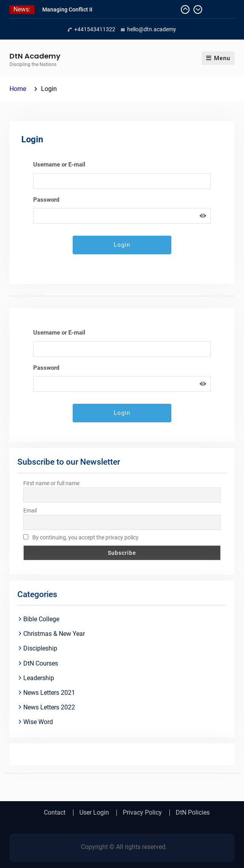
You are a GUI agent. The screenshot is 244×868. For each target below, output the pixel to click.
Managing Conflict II (67, 9)
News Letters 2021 (49, 693)
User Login (94, 813)
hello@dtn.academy (152, 29)
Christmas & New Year (54, 634)
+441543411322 (95, 29)
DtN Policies (193, 813)
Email (30, 511)
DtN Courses (41, 663)
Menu (218, 58)
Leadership (39, 678)
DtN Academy (35, 56)
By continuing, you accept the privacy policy (81, 537)
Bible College (41, 619)
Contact (55, 813)
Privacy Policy (142, 813)
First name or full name (51, 483)
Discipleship (40, 648)
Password (46, 200)
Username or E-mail (59, 165)
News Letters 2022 (49, 707)
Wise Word (38, 722)
